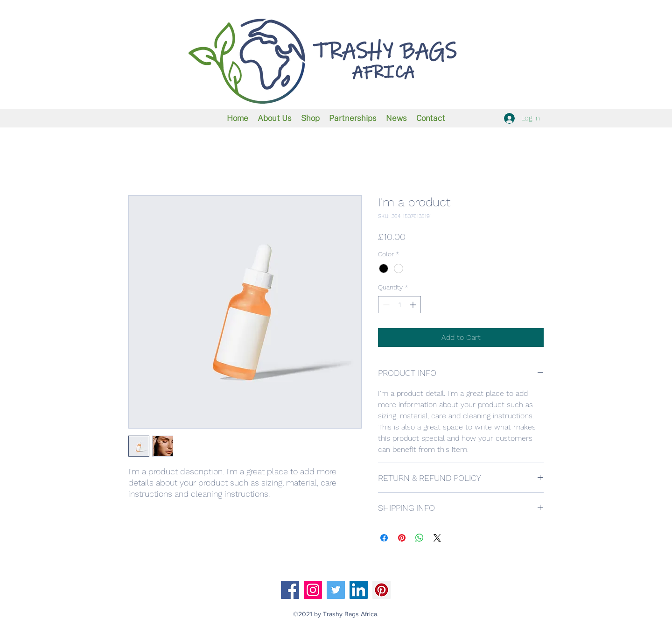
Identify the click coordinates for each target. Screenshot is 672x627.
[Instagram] (313, 590)
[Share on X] (437, 538)
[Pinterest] (381, 590)
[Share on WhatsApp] (420, 538)
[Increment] (414, 305)
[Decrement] (385, 305)
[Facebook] (290, 590)
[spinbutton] (399, 305)
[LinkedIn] (359, 590)
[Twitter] (336, 590)
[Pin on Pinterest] (402, 538)
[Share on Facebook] (384, 538)
